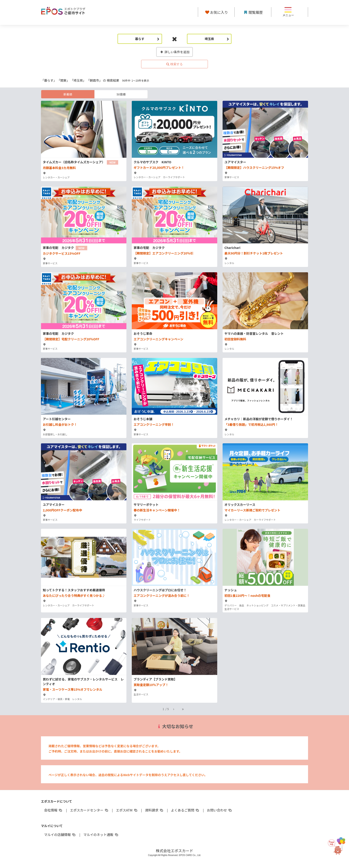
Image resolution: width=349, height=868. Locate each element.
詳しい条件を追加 (175, 52)
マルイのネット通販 (101, 835)
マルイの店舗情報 (60, 835)
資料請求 (154, 810)
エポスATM (127, 810)
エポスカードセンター (89, 810)
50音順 (121, 94)
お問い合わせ (220, 810)
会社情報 (53, 810)
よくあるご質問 (185, 810)
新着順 (68, 94)
